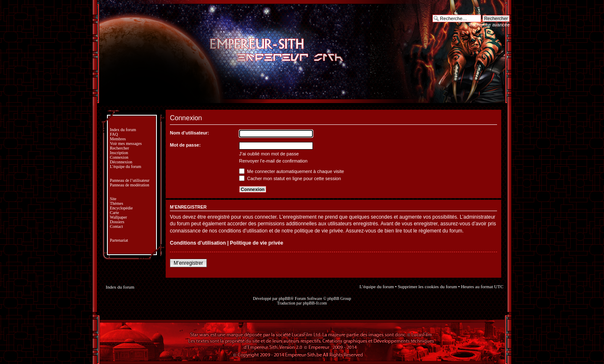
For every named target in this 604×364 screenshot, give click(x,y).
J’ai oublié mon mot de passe (269, 154)
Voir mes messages (126, 143)
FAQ (114, 134)
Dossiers (117, 222)
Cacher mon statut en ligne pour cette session (290, 178)
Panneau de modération (130, 185)
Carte (115, 213)
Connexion (119, 157)
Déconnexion (121, 162)
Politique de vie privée (256, 243)
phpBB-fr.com (315, 303)
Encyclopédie (121, 208)
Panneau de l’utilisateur (130, 180)
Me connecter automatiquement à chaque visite (292, 171)
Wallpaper (118, 217)
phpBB (284, 298)
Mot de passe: (185, 145)
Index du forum (123, 130)
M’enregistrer (188, 263)
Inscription (119, 153)
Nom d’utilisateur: (190, 133)
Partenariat (119, 240)
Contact (116, 226)
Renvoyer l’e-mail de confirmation (273, 161)
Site (113, 199)
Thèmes (117, 203)
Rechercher (120, 148)
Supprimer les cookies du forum (427, 287)
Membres (118, 139)
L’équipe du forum (126, 167)
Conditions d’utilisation (198, 243)
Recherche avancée (489, 25)
